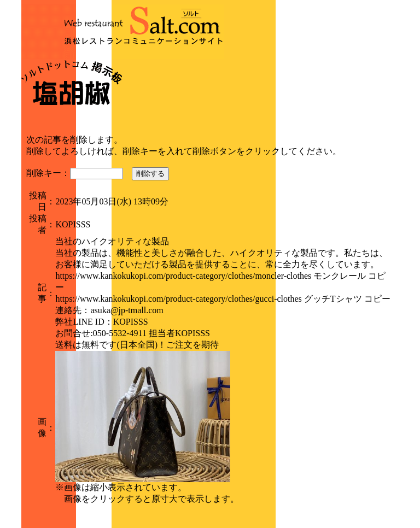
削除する (150, 174)
